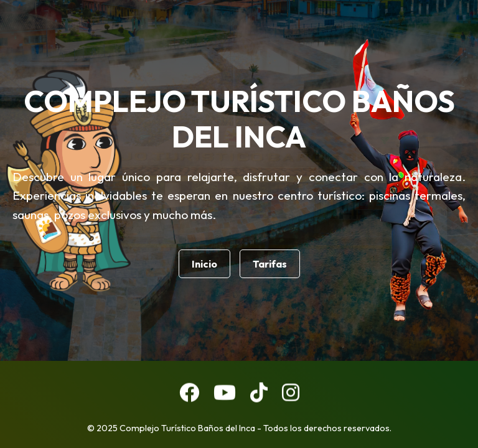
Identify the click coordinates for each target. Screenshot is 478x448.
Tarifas (270, 264)
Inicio (204, 264)
